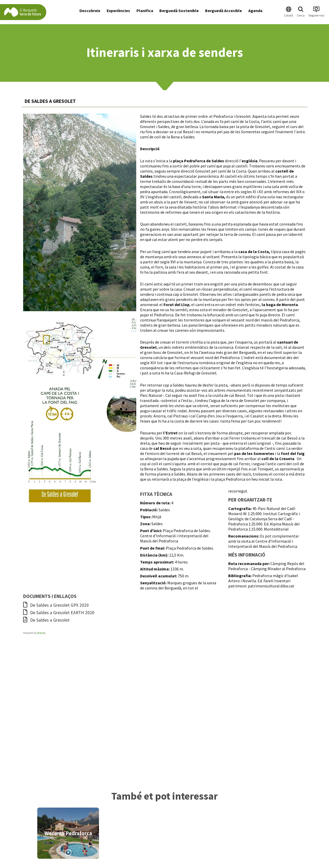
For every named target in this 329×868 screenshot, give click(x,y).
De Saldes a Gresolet (46, 620)
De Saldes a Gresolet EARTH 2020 (59, 613)
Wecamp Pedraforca (68, 833)
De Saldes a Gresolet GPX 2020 (56, 605)
